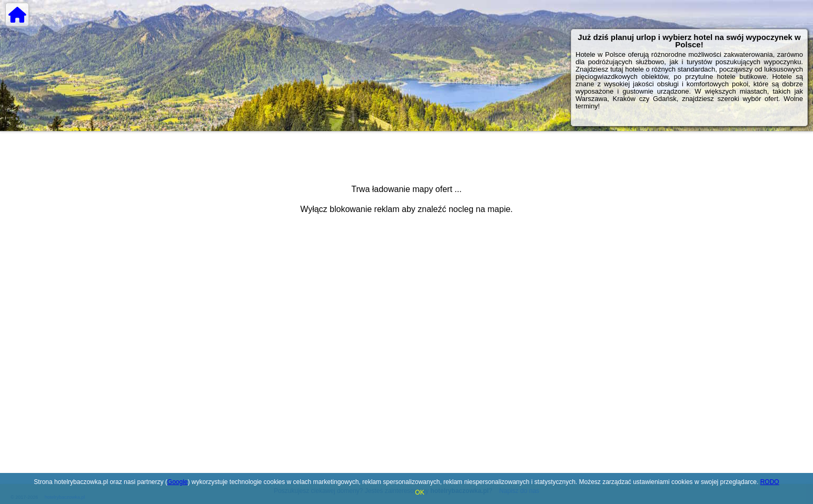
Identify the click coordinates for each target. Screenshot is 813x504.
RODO (770, 482)
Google (178, 482)
